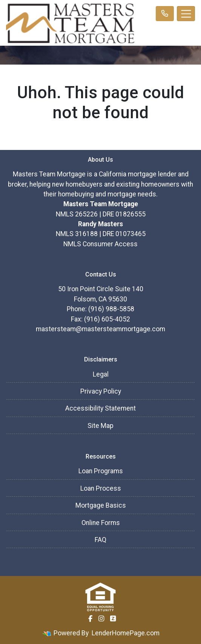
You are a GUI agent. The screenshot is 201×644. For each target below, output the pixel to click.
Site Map (100, 426)
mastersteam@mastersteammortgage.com (100, 329)
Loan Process (101, 488)
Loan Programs (101, 471)
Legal (101, 374)
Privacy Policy (101, 391)
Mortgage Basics (101, 505)
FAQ (100, 540)
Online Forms (101, 523)
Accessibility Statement (100, 408)
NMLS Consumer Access (100, 244)
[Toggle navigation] (186, 14)
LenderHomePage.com (126, 633)
